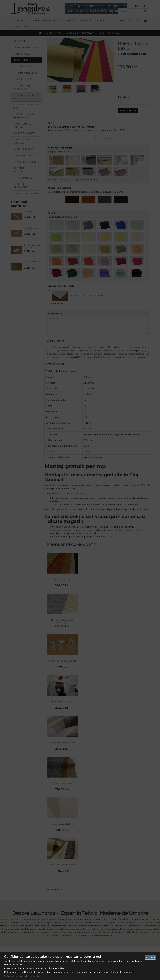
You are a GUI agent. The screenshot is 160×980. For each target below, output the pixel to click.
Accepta (150, 957)
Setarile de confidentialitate (22, 976)
